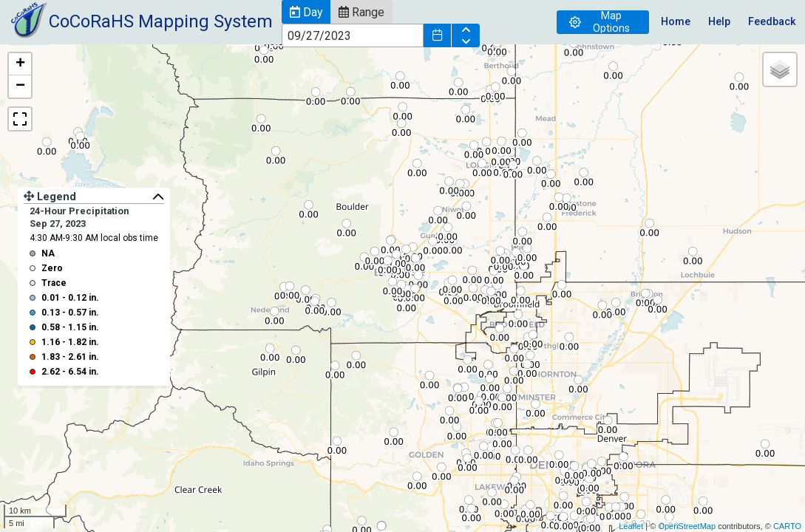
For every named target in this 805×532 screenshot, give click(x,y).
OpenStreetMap (687, 526)
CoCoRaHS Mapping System (161, 21)
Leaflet (631, 526)
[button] (306, 12)
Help (719, 22)
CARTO (787, 526)
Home (676, 22)
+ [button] (20, 64)
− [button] (20, 86)
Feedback (772, 22)
